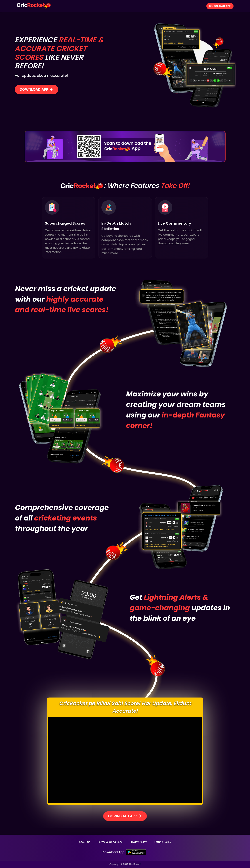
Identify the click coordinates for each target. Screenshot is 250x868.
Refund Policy (163, 842)
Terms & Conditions (110, 842)
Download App (220, 6)
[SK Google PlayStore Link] (136, 852)
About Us (85, 842)
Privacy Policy (138, 842)
